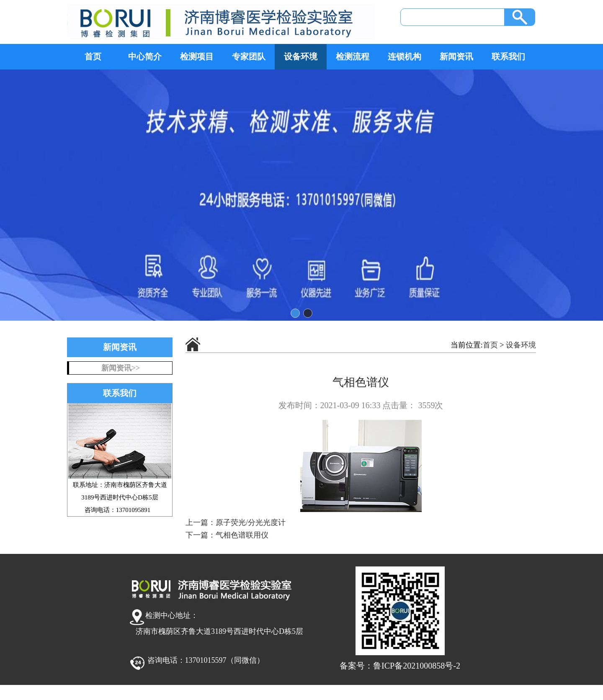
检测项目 (197, 57)
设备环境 (301, 57)
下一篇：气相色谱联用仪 (227, 535)
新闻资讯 (456, 57)
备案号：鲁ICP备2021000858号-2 (400, 666)
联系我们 (508, 57)
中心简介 (145, 57)
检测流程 (353, 57)
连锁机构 (405, 57)
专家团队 (249, 57)
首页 (93, 57)
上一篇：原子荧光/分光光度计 (236, 522)
